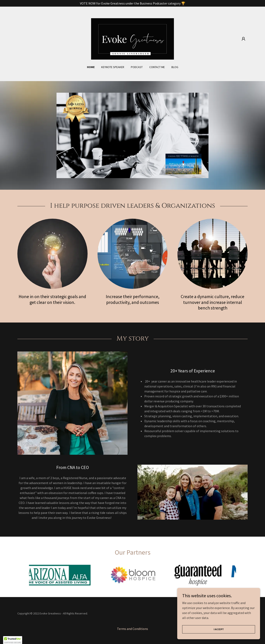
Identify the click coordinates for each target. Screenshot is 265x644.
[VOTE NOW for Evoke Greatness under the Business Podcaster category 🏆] (132, 3)
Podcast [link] (137, 67)
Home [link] (91, 67)
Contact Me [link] (157, 67)
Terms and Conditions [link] (132, 629)
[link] (132, 38)
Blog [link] (175, 67)
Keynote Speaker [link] (113, 67)
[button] (243, 39)
